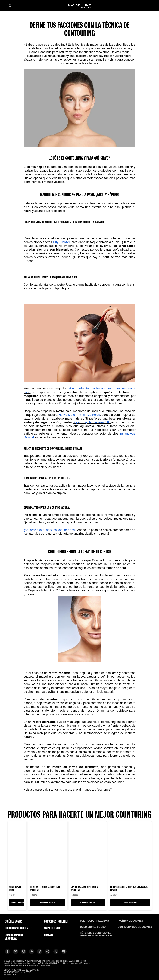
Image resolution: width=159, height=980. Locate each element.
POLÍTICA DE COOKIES (130, 921)
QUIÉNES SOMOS (14, 921)
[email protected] (11, 974)
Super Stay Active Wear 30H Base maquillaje (85, 888)
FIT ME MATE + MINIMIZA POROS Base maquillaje (45, 888)
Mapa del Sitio (53, 928)
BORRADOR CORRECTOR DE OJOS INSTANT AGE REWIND (129, 888)
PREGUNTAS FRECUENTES (19, 928)
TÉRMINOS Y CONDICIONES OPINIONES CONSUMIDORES (96, 934)
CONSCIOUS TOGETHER (56, 921)
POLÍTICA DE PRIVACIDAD (95, 921)
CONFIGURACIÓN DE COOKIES (135, 927)
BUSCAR (48, 935)
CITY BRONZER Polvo (16, 888)
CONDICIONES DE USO (93, 927)
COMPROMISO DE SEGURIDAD (14, 937)
